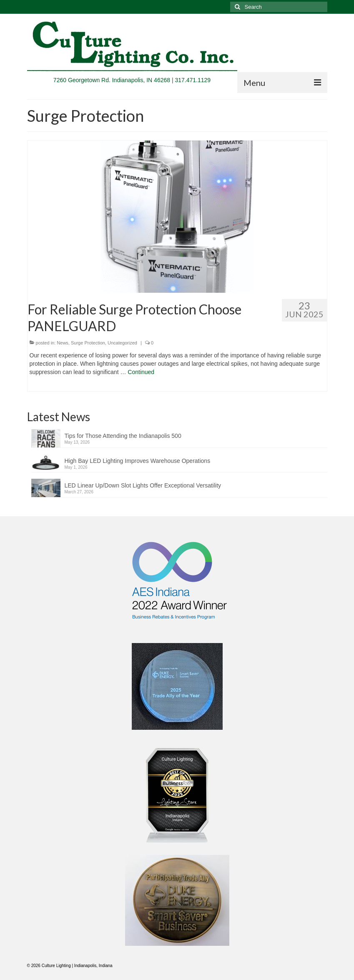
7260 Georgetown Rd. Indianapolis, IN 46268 (112, 80)
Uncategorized (122, 343)
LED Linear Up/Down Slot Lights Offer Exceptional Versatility (143, 485)
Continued (141, 372)
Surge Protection (88, 343)
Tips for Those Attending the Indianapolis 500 (123, 436)
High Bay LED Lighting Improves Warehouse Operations (138, 461)
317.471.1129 (193, 80)
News (63, 343)
